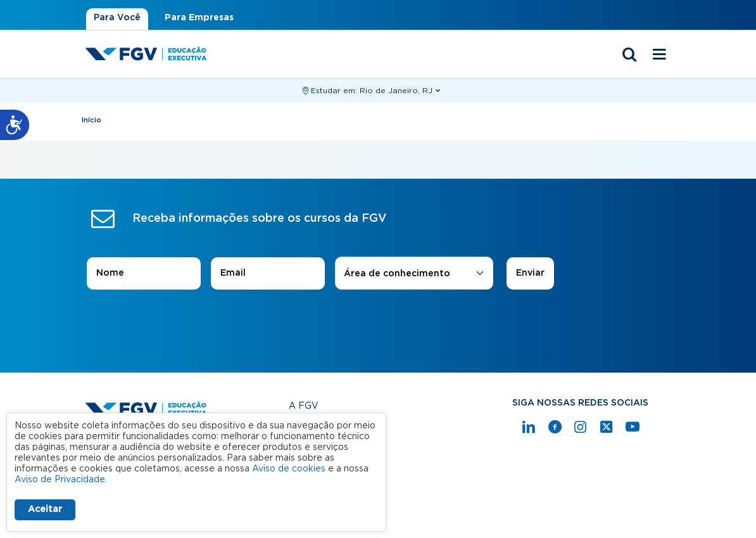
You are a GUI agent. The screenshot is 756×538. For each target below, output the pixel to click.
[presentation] (378, 325)
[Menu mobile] (659, 55)
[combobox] (414, 274)
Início (91, 120)
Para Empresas (199, 18)
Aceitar (45, 509)
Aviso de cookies (289, 469)
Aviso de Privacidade (60, 480)
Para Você (117, 18)
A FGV (304, 406)
